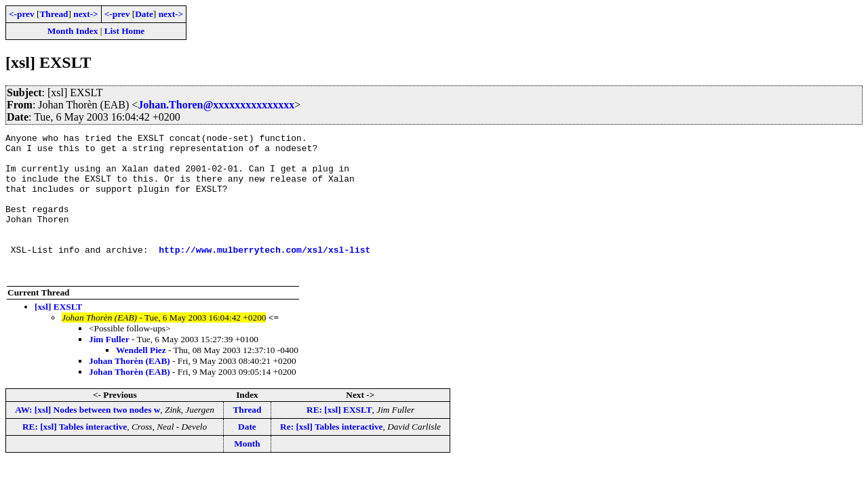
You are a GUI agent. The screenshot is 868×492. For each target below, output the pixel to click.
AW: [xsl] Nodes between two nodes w (87, 438)
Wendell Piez (141, 378)
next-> (85, 14)
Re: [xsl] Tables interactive (331, 455)
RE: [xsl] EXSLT (339, 438)
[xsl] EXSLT (58, 335)
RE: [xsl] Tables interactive (75, 455)
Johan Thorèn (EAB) (130, 389)
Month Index (73, 31)
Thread (54, 14)
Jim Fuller (109, 368)
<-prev (22, 14)
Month (247, 472)
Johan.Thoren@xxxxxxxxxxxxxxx (216, 105)
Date (144, 14)
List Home (125, 31)
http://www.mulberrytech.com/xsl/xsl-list (264, 274)
